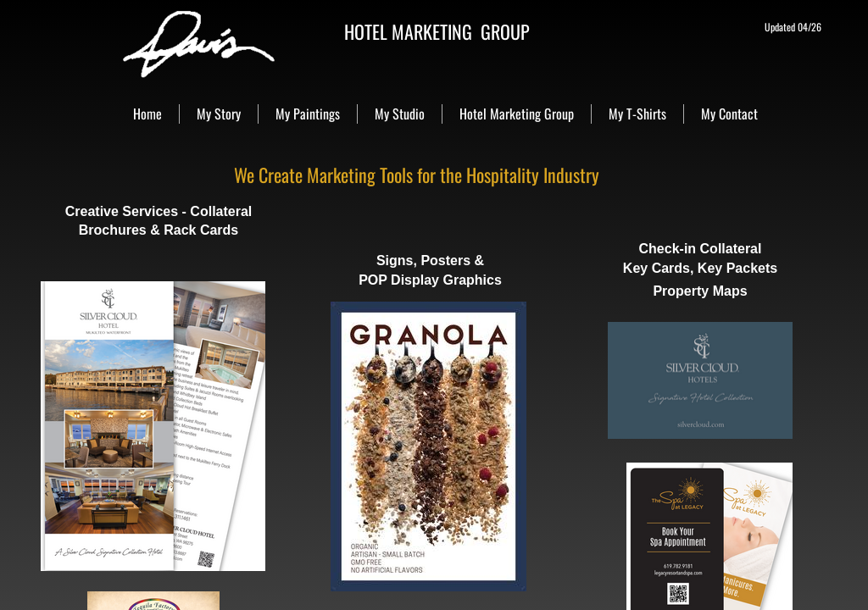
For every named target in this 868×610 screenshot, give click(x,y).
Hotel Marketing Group (517, 114)
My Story (219, 114)
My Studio (400, 114)
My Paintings (308, 114)
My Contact (729, 114)
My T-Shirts (637, 114)
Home (147, 114)
